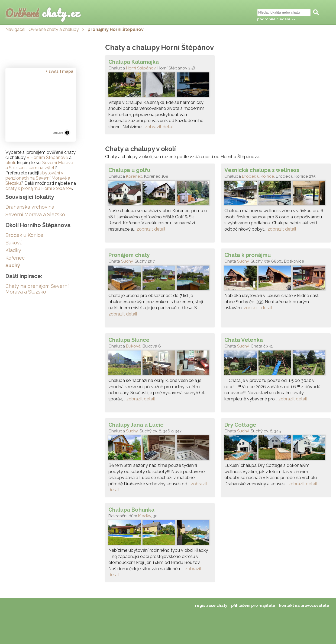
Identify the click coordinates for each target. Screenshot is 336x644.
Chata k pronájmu (248, 255)
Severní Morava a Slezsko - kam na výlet (39, 165)
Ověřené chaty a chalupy (54, 29)
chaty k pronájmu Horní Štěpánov (39, 188)
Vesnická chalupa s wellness (262, 170)
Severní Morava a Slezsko (35, 214)
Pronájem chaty (129, 255)
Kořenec (134, 176)
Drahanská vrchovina (30, 207)
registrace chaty (211, 605)
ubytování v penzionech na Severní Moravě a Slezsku (38, 178)
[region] (41, 106)
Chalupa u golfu (129, 170)
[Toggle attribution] (67, 133)
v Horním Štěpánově (47, 157)
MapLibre (58, 133)
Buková (133, 346)
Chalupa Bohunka (131, 510)
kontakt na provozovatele (304, 605)
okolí (10, 163)
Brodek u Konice (258, 176)
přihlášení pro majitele (253, 605)
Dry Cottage (240, 425)
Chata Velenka (244, 340)
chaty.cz (43, 13)
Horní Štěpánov (141, 68)
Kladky (145, 516)
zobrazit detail (159, 127)
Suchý (127, 261)
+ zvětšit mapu (59, 71)
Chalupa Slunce (129, 340)
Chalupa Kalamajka (134, 62)
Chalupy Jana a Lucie (136, 425)
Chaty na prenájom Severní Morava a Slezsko (37, 289)
